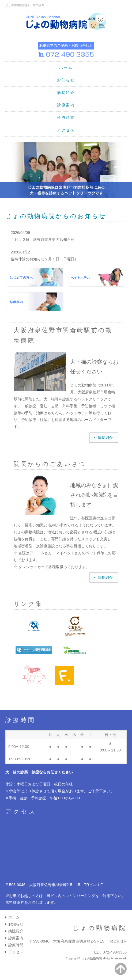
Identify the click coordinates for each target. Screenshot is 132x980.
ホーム (66, 67)
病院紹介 (66, 93)
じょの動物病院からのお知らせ (56, 216)
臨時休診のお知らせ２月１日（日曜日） (44, 259)
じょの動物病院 (100, 928)
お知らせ (66, 80)
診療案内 (66, 105)
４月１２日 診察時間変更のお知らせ (43, 240)
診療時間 (66, 117)
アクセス (66, 130)
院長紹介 (105, 578)
